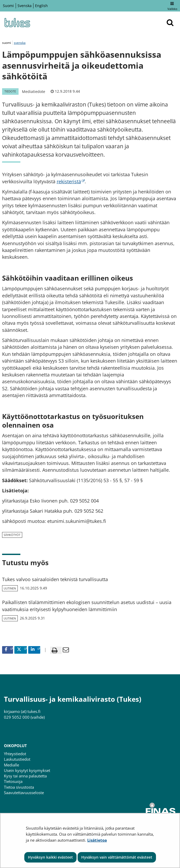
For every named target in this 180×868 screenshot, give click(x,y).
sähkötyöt (12, 535)
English (41, 6)
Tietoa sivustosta (19, 787)
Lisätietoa (97, 840)
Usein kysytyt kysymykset (27, 770)
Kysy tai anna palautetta (25, 776)
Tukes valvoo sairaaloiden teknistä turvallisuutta (55, 579)
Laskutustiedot (17, 759)
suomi (7, 43)
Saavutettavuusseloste (24, 793)
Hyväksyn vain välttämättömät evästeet (117, 857)
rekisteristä (71, 181)
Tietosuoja (13, 781)
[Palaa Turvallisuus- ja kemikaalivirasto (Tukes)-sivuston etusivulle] (17, 23)
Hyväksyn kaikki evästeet (50, 857)
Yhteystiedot (15, 754)
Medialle (11, 765)
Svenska (25, 6)
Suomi (8, 6)
